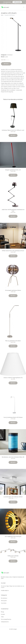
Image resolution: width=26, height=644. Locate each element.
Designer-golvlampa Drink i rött (13, 170)
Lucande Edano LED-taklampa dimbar (13, 497)
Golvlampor (10, 55)
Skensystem (4, 601)
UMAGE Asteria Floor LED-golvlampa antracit (13, 251)
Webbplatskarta (5, 622)
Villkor (2, 617)
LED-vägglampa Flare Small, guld (13, 536)
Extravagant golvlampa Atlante (13, 290)
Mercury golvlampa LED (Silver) (13, 341)
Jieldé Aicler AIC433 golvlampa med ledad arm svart (13, 210)
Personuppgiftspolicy (6, 619)
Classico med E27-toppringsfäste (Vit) (13, 378)
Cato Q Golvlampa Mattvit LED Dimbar (13, 417)
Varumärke (4, 603)
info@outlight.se (5, 590)
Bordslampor (4, 598)
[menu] (24, 7)
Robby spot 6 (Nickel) (13, 556)
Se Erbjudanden (17, 2)
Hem (2, 15)
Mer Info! (6, 64)
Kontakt (3, 614)
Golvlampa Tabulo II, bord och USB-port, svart (13, 130)
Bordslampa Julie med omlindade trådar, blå (13, 457)
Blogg (2, 612)
